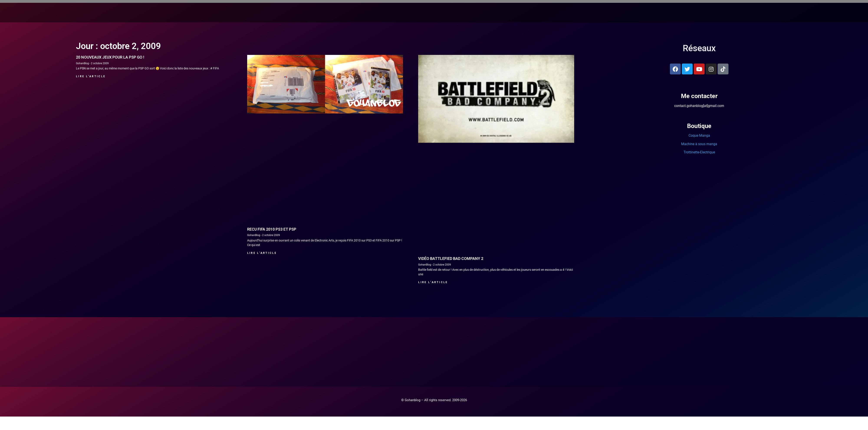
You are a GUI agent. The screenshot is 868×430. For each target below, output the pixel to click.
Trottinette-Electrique (699, 152)
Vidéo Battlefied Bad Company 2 (451, 258)
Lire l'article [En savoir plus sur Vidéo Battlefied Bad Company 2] (433, 282)
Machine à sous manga (699, 144)
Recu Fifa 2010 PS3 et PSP (272, 229)
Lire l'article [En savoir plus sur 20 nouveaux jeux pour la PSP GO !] (91, 76)
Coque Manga (699, 135)
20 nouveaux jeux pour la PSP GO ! (110, 57)
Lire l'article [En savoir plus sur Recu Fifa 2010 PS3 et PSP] (262, 253)
